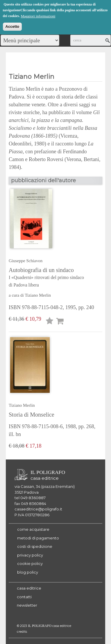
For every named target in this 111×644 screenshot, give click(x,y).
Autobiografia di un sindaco (54, 278)
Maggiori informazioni (38, 15)
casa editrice (29, 588)
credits (22, 632)
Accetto (12, 26)
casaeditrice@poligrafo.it (38, 509)
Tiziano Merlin (38, 295)
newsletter (27, 605)
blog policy (28, 572)
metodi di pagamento (38, 538)
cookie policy (30, 563)
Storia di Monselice (32, 415)
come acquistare (33, 529)
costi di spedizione (35, 546)
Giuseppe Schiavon (26, 261)
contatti (24, 597)
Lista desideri (50, 322)
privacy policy (30, 555)
